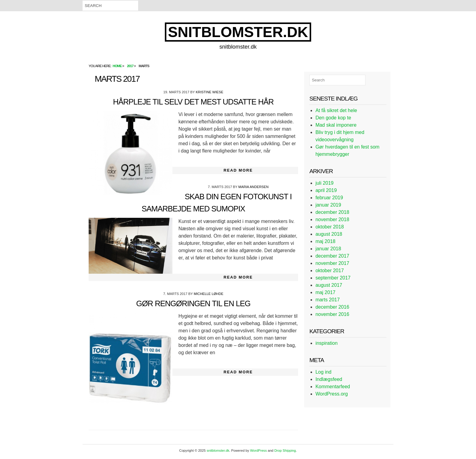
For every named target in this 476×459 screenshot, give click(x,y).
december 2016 (332, 307)
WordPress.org (331, 394)
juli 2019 (325, 183)
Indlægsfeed (329, 379)
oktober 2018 (330, 227)
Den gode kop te (333, 118)
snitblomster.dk (238, 32)
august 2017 (329, 285)
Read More (238, 170)
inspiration (326, 343)
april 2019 (326, 190)
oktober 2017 (330, 271)
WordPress (258, 450)
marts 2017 (328, 300)
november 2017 (332, 263)
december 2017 (332, 256)
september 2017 (333, 278)
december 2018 (332, 212)
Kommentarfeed (333, 387)
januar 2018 (328, 249)
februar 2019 (329, 198)
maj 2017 (325, 292)
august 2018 (329, 234)
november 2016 (332, 314)
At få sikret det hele (336, 110)
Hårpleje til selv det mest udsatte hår (193, 102)
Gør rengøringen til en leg (193, 303)
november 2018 (332, 219)
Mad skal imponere (336, 125)
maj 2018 (325, 241)
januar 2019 (328, 205)
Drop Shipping (285, 450)
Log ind (323, 372)
